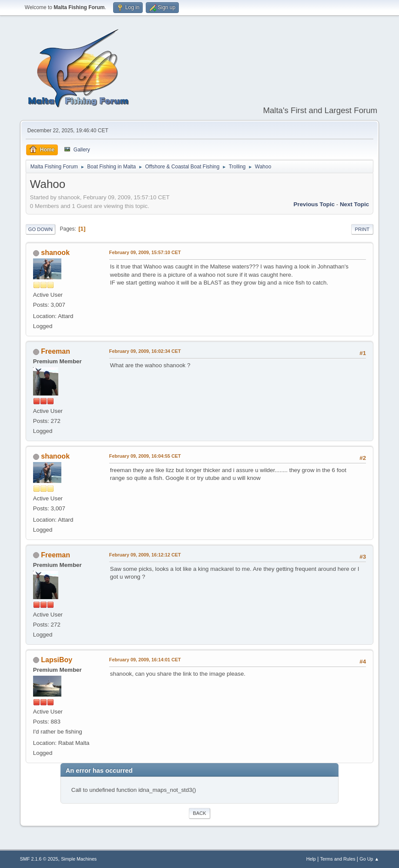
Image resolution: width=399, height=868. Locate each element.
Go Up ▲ (369, 859)
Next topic (354, 204)
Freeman (55, 351)
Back (199, 813)
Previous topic (314, 204)
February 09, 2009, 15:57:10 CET (145, 252)
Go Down (40, 229)
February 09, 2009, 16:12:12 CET (145, 555)
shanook (55, 253)
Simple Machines (79, 859)
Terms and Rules (338, 859)
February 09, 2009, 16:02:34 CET (145, 351)
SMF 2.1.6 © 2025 (39, 859)
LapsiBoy (57, 660)
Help (311, 859)
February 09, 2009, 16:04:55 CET (145, 456)
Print (362, 229)
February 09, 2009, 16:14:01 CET (145, 660)
